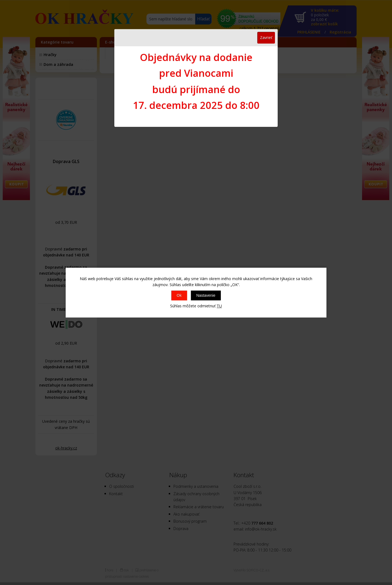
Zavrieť (266, 37)
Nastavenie (206, 296)
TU (219, 306)
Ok (179, 296)
